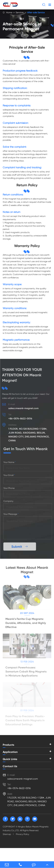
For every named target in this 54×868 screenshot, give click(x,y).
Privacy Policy (23, 834)
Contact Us (10, 766)
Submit (21, 547)
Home (9, 12)
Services (20, 12)
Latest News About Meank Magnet (27, 570)
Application (10, 752)
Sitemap (7, 834)
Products (8, 745)
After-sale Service (36, 12)
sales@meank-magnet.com (22, 408)
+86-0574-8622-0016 (19, 419)
